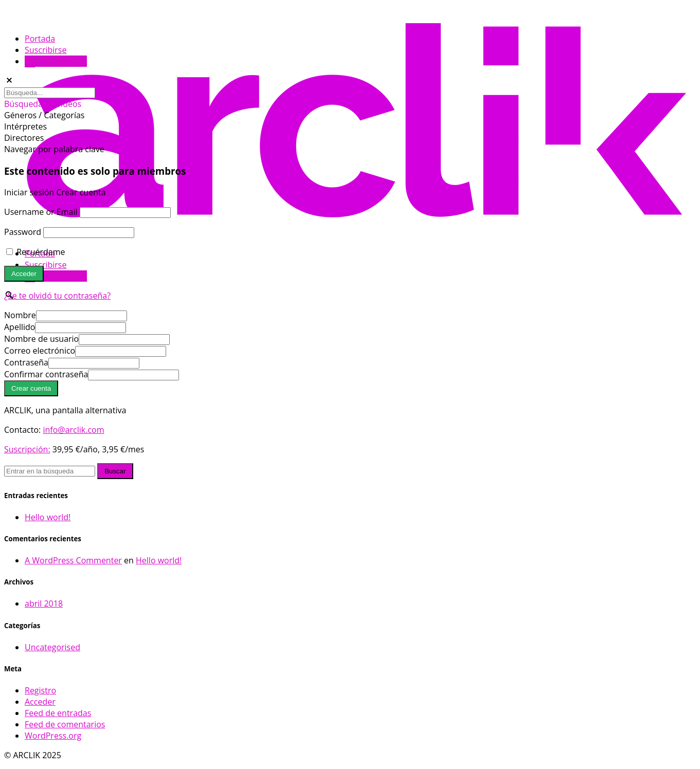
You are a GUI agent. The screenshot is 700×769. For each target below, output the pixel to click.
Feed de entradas (58, 713)
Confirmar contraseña (46, 374)
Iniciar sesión (56, 276)
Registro (40, 690)
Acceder (40, 702)
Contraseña (26, 362)
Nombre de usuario (41, 339)
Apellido (20, 327)
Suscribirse (46, 265)
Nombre (20, 315)
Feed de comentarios (65, 724)
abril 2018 (44, 603)
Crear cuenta (81, 192)
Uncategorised (52, 647)
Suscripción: (27, 449)
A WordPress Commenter (73, 560)
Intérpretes (25, 126)
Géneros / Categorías (44, 115)
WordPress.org (53, 736)
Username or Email (41, 212)
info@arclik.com (73, 430)
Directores (24, 138)
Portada (40, 39)
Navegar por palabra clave (54, 149)
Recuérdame (36, 252)
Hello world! (48, 517)
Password (23, 232)
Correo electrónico (40, 351)
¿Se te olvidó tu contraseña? (57, 296)
